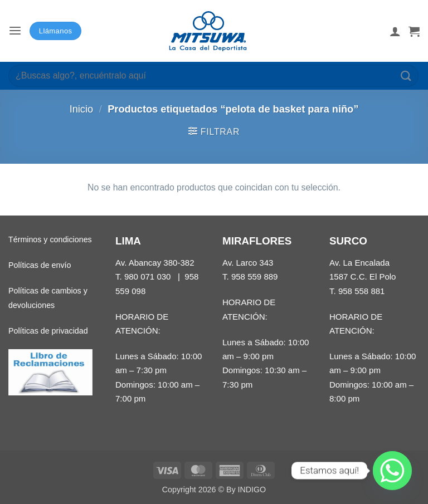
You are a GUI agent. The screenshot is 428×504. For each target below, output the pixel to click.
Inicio (82, 109)
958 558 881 (362, 291)
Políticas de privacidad (48, 331)
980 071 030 (148, 277)
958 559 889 (255, 277)
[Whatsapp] (392, 471)
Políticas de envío (40, 265)
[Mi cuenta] (395, 31)
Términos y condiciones (50, 239)
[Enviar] (406, 75)
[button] (15, 31)
